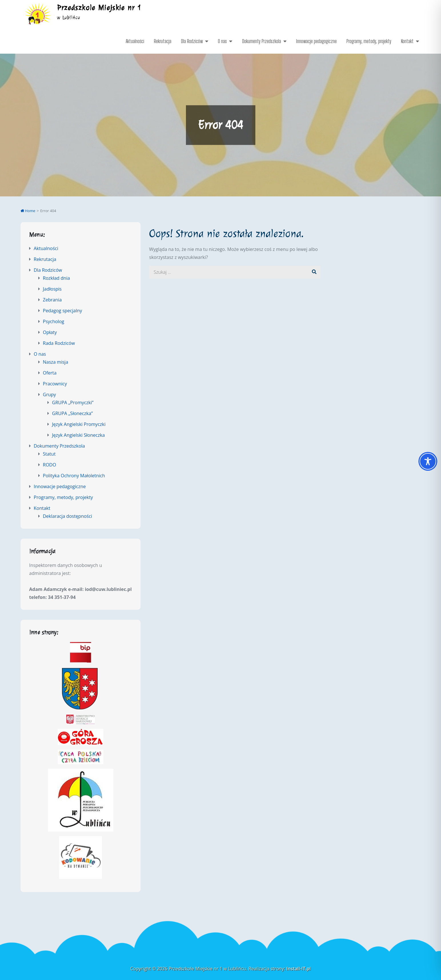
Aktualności (135, 41)
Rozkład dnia (56, 278)
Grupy (49, 395)
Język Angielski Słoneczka (78, 435)
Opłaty (50, 332)
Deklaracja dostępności (67, 516)
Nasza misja (56, 362)
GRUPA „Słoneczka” (72, 413)
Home (28, 211)
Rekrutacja (163, 41)
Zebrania (52, 300)
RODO (49, 465)
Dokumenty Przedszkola (262, 41)
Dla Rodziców (192, 41)
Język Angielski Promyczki (79, 424)
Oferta (50, 373)
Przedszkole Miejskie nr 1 (99, 8)
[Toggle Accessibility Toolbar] (428, 461)
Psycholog (54, 321)
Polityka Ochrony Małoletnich (74, 476)
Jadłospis (52, 289)
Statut (49, 454)
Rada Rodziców (59, 343)
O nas (222, 41)
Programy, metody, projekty (369, 41)
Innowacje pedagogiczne (316, 41)
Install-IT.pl (299, 969)
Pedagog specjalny (62, 311)
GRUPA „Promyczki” (73, 403)
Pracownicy (55, 384)
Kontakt (407, 41)
